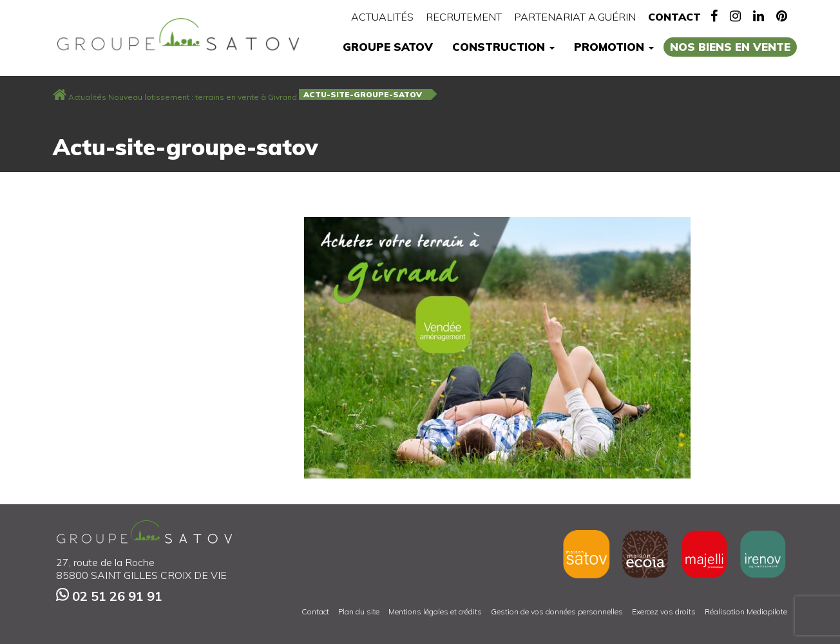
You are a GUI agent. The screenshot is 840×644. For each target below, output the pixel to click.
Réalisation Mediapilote (746, 611)
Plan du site (359, 611)
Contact (674, 17)
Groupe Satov (388, 47)
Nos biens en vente (730, 47)
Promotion (614, 47)
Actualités (382, 17)
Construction (503, 47)
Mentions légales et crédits (435, 611)
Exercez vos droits (664, 611)
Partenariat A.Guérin (575, 17)
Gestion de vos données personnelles (557, 611)
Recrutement (464, 17)
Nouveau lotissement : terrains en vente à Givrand (203, 97)
